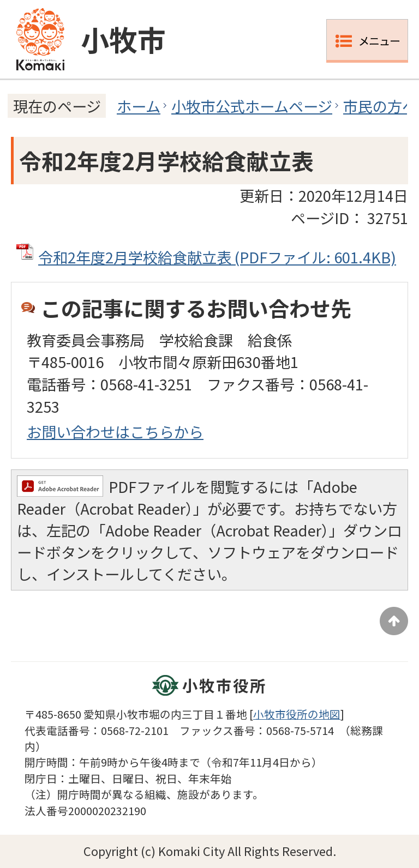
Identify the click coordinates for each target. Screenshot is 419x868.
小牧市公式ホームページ (252, 106)
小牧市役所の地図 (297, 714)
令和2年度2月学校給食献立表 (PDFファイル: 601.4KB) (217, 257)
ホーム (139, 106)
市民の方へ (380, 106)
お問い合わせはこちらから (115, 431)
